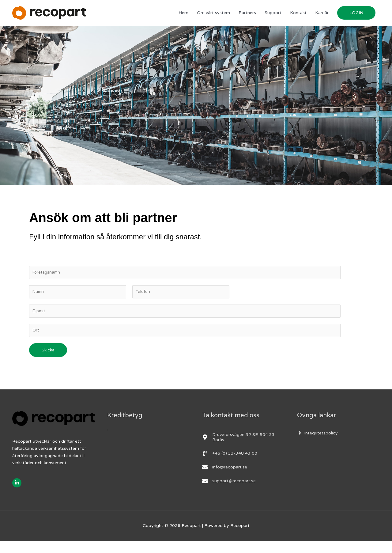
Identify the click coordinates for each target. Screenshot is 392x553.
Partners (247, 17)
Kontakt (298, 17)
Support (273, 17)
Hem (183, 17)
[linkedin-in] (18, 494)
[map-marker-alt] (243, 449)
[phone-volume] (230, 465)
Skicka (48, 362)
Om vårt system (213, 17)
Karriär (322, 17)
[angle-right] (317, 445)
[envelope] (225, 479)
